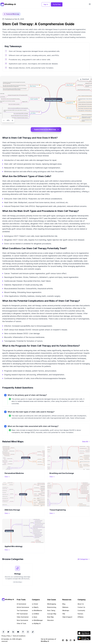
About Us (81, 604)
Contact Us (81, 607)
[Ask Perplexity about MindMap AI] (71, 640)
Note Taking (51, 610)
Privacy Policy (6, 636)
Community (81, 610)
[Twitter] (8, 632)
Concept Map (52, 614)
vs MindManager (37, 620)
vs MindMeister (37, 610)
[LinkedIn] (13, 632)
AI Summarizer (21, 604)
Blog (64, 604)
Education (50, 620)
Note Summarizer (22, 620)
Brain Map (50, 617)
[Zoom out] (4, 120)
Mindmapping (52, 604)
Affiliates (81, 617)
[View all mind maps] (86, 442)
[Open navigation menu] (90, 4)
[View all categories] (84, 559)
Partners (80, 614)
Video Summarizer (23, 617)
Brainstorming (52, 607)
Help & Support (67, 617)
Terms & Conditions (19, 636)
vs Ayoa (34, 617)
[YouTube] (18, 632)
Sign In (46, 4)
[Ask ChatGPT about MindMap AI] (63, 640)
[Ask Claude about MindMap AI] (74, 640)
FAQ (64, 614)
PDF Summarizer (22, 614)
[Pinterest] (23, 632)
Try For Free (57, 4)
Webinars (65, 607)
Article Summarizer (23, 607)
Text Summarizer (22, 610)
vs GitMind (35, 614)
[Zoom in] (12, 120)
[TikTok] (33, 632)
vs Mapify (35, 607)
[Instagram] (28, 632)
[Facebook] (3, 632)
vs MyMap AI (36, 623)
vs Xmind (35, 604)
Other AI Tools (21, 623)
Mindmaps (66, 610)
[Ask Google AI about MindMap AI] (67, 640)
